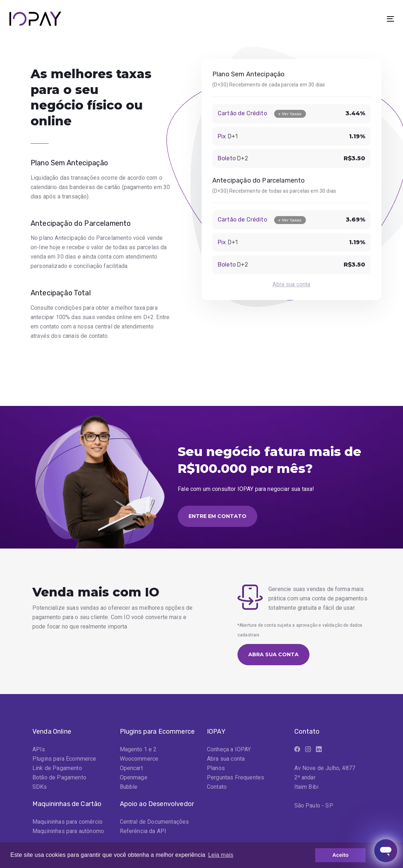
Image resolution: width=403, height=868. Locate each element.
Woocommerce (139, 759)
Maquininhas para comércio (67, 822)
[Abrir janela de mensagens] (386, 851)
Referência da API (143, 831)
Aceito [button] (341, 855)
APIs (39, 749)
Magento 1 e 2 (138, 749)
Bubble (129, 787)
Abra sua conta (291, 284)
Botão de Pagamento (59, 777)
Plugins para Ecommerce (64, 759)
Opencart (131, 768)
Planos (216, 768)
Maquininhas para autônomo (68, 831)
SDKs (40, 787)
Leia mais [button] (221, 855)
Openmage (134, 777)
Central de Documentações (155, 822)
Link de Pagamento (57, 768)
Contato (217, 787)
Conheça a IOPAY (229, 749)
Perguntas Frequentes (236, 777)
